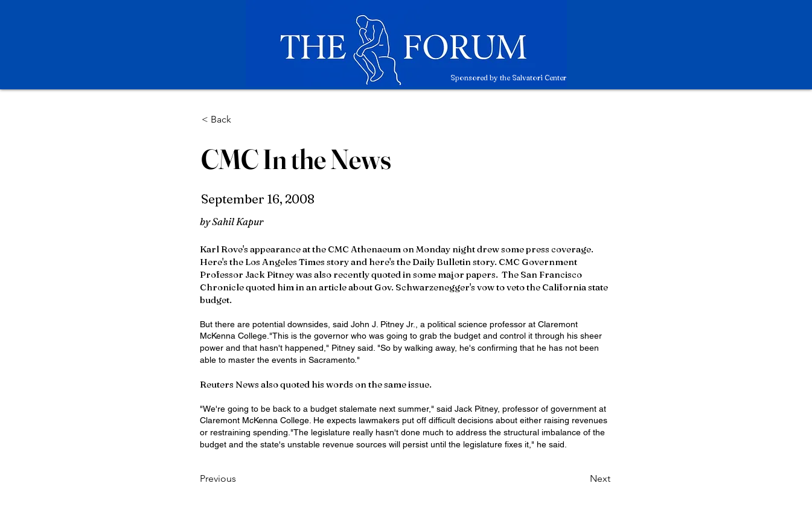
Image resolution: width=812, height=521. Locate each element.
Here (211, 262)
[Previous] (240, 479)
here (379, 262)
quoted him (270, 287)
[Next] (580, 479)
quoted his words (317, 384)
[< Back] (241, 120)
